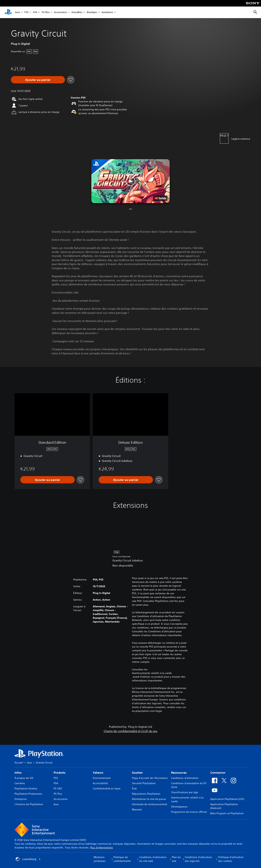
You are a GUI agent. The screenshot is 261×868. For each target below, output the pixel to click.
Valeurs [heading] (98, 773)
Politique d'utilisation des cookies (231, 859)
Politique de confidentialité (122, 859)
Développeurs (179, 807)
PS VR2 (58, 788)
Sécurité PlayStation (144, 783)
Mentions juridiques (100, 859)
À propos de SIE (24, 778)
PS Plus (46, 12)
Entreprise (21, 799)
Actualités (77, 12)
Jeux (17, 12)
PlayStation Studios (26, 788)
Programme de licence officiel (189, 812)
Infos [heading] (18, 773)
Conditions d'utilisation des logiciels (198, 859)
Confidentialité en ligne (107, 788)
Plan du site (176, 859)
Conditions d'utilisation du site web (153, 859)
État (134, 788)
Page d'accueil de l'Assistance (150, 778)
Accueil (19, 763)
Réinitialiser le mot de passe (149, 799)
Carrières (20, 783)
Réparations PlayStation (146, 794)
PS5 (26, 12)
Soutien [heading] (137, 773)
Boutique (92, 12)
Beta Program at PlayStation (227, 813)
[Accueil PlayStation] (8, 12)
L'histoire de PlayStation (29, 804)
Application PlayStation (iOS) (227, 799)
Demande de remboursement (150, 804)
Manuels (137, 809)
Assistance (107, 12)
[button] (130, 181)
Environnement (102, 778)
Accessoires (60, 12)
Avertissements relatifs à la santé (152, 673)
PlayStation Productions (28, 794)
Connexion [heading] (218, 773)
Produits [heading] (60, 773)
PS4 (35, 12)
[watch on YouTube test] (160, 198)
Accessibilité (100, 783)
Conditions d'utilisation (185, 778)
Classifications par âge (185, 792)
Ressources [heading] (179, 773)
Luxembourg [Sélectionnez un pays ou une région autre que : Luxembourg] (28, 859)
